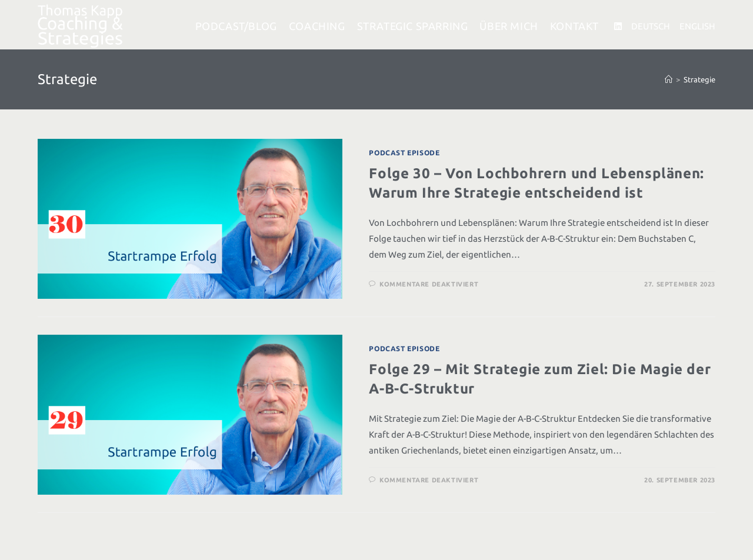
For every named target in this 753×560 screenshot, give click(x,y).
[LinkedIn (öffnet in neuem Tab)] (618, 26)
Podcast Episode (404, 153)
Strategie (699, 79)
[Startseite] (669, 79)
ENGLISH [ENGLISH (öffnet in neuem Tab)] (697, 26)
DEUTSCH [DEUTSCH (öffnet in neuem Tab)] (651, 26)
